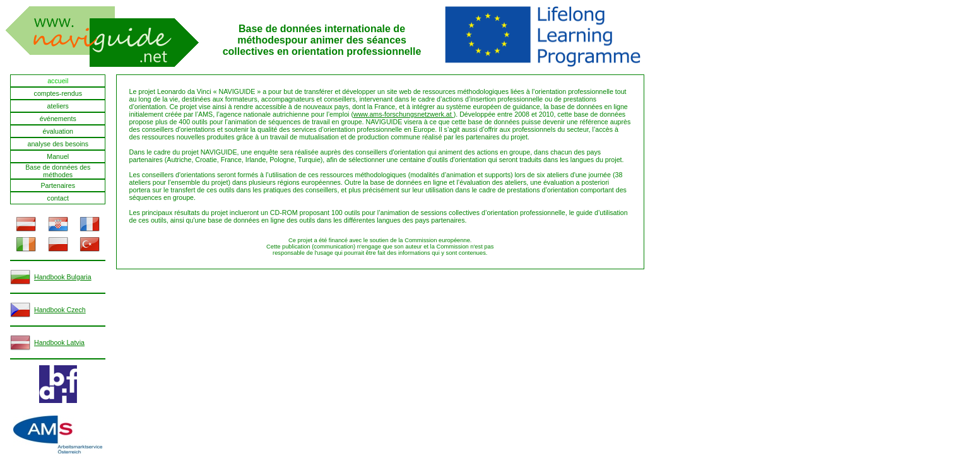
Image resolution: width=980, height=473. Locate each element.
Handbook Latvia (59, 342)
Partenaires (58, 185)
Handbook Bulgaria (63, 277)
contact (58, 198)
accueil (58, 81)
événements (58, 119)
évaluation (58, 131)
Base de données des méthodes (58, 171)
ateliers (58, 106)
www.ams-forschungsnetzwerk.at (404, 114)
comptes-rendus (58, 93)
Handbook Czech (60, 310)
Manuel (58, 156)
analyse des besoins (58, 144)
